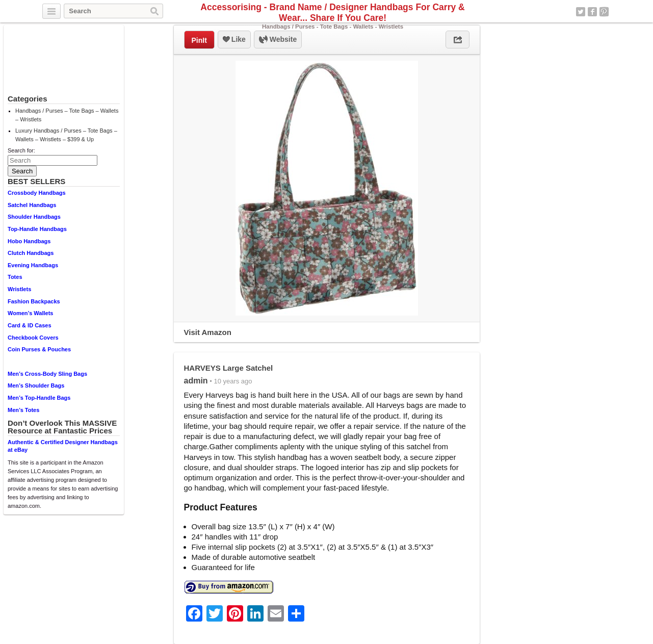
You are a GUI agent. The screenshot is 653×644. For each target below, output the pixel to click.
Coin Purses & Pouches (39, 349)
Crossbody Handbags (37, 193)
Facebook (592, 12)
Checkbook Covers (33, 338)
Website (278, 40)
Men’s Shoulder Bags (36, 385)
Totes (15, 277)
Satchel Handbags (32, 205)
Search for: (21, 150)
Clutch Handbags (31, 253)
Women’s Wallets (30, 313)
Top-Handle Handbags (37, 229)
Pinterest (604, 12)
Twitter (581, 12)
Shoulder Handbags (34, 217)
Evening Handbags (33, 265)
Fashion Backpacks (34, 301)
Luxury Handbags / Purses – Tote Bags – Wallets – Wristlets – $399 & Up (66, 135)
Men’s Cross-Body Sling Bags (47, 374)
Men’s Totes (23, 410)
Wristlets (19, 289)
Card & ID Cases (30, 325)
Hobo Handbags (29, 241)
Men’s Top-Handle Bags (39, 398)
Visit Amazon (208, 332)
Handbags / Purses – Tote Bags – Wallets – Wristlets (67, 115)
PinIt (199, 40)
